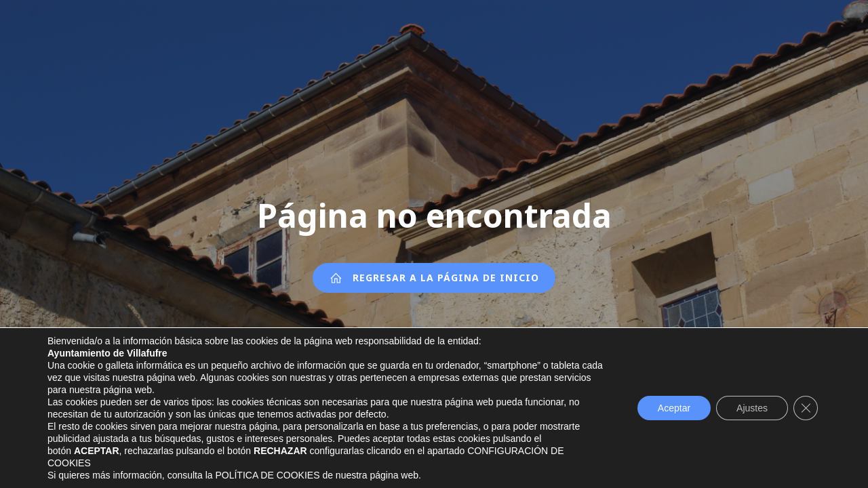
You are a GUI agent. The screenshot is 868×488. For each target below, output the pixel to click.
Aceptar (674, 408)
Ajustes (752, 408)
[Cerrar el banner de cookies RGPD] (806, 408)
